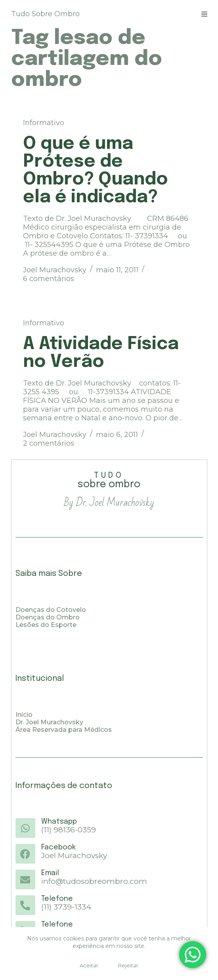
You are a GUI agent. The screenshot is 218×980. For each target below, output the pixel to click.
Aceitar (89, 965)
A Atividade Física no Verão (101, 353)
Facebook (58, 847)
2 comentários (49, 443)
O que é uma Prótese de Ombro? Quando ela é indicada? (96, 171)
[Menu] (204, 14)
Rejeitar (128, 965)
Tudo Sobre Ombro (45, 14)
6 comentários (49, 279)
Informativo (44, 123)
